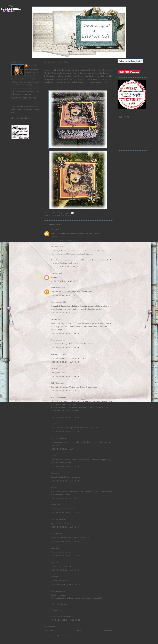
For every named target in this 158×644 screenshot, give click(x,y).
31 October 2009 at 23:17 (64, 267)
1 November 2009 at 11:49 (65, 432)
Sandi (53, 455)
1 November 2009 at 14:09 (65, 481)
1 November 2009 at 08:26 (65, 362)
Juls (52, 487)
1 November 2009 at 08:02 (65, 348)
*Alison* (54, 319)
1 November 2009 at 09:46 (65, 376)
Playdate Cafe (50, 73)
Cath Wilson (55, 383)
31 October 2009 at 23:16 (64, 240)
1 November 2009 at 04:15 (65, 333)
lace (54, 215)
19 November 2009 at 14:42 (65, 620)
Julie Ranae (55, 247)
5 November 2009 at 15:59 (65, 556)
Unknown (54, 273)
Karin (53, 473)
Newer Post (48, 630)
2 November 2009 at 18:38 (65, 513)
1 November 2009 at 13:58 (65, 466)
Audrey (53, 505)
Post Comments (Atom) (64, 636)
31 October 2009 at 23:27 (64, 281)
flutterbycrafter (56, 354)
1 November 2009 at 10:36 (65, 391)
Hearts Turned (56, 288)
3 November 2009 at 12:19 (65, 527)
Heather (54, 424)
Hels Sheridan (56, 302)
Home (79, 630)
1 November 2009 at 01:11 (65, 295)
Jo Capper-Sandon (58, 438)
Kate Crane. (78, 76)
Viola (53, 577)
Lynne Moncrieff (57, 519)
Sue (52, 369)
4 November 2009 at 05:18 (65, 541)
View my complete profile (24, 98)
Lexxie (53, 229)
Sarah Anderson (57, 397)
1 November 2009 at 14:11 (65, 498)
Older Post (108, 630)
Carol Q (32, 66)
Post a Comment (50, 626)
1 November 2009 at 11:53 (65, 449)
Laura (53, 548)
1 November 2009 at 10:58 (65, 417)
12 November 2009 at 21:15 (65, 584)
